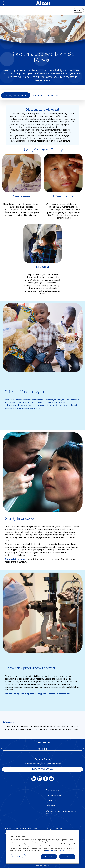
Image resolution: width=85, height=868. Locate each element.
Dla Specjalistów (53, 795)
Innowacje (51, 806)
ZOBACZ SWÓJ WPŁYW (43, 769)
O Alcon (49, 800)
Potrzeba (37, 95)
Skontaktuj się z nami (16, 559)
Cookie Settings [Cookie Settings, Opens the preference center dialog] (18, 857)
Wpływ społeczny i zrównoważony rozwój (61, 812)
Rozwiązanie (53, 95)
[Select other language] (4, 3)
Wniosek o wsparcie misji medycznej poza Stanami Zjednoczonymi (38, 694)
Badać (80, 10)
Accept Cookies (67, 857)
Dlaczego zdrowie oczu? (16, 95)
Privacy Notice (64, 850)
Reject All (49, 857)
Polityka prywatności (55, 829)
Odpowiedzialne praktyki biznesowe (20, 829)
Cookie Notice (50, 850)
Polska (44, 749)
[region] (43, 847)
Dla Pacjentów (52, 790)
